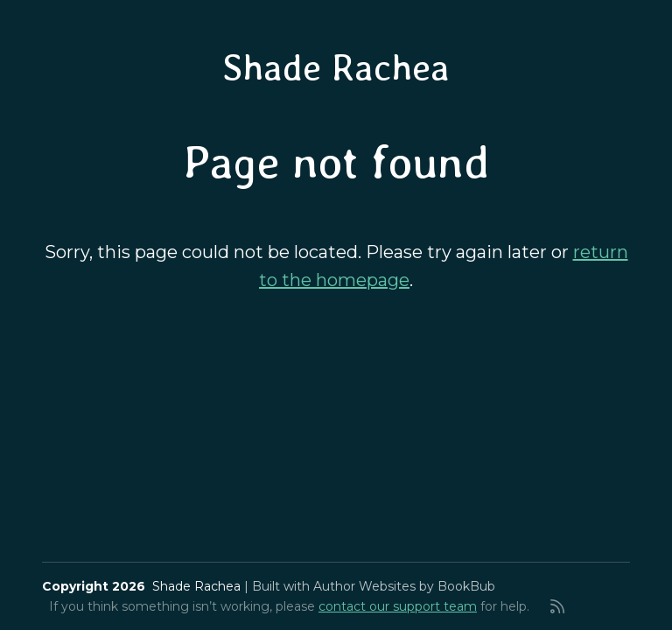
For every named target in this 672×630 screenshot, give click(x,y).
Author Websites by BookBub (404, 586)
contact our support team (398, 606)
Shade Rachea (336, 67)
